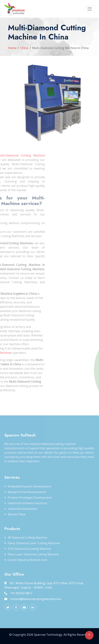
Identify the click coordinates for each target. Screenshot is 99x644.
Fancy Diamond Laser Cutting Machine (34, 543)
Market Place (17, 514)
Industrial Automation (23, 509)
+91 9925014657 (18, 593)
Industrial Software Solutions (27, 503)
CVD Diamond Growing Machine (29, 549)
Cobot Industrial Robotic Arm (27, 560)
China (24, 48)
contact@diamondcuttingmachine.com (33, 599)
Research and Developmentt (27, 492)
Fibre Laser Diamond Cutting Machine (33, 554)
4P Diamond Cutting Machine (27, 538)
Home (12, 48)
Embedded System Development (29, 486)
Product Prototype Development (30, 498)
